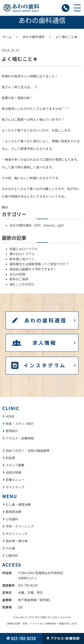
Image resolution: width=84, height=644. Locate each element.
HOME (10, 416)
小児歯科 (12, 519)
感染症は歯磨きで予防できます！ (33, 269)
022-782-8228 (28, 585)
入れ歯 (10, 548)
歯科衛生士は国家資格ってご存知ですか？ (39, 264)
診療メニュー (15, 480)
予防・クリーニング (20, 526)
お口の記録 (17, 274)
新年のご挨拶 (19, 279)
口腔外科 (12, 556)
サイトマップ (15, 487)
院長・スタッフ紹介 (20, 424)
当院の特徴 (13, 472)
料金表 (10, 458)
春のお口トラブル (22, 254)
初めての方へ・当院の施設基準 (28, 451)
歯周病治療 (13, 512)
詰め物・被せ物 (17, 541)
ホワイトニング (17, 534)
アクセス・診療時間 (20, 438)
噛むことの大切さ (22, 284)
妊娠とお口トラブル (24, 249)
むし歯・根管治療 (18, 504)
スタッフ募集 (15, 465)
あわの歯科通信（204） (37, 225)
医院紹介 (12, 431)
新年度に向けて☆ (22, 259)
